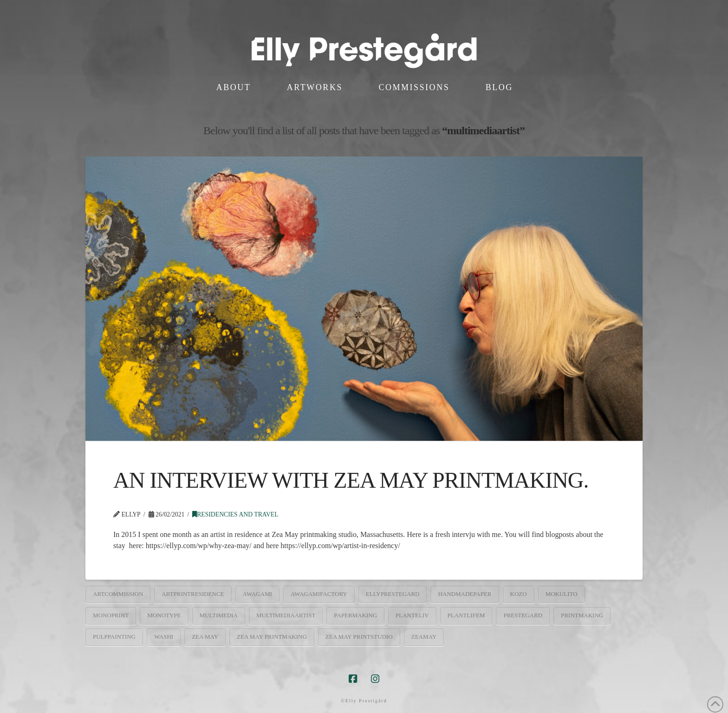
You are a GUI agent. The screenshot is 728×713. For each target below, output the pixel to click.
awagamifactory (319, 594)
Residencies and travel (235, 514)
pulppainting (114, 637)
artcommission (118, 594)
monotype (164, 615)
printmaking (582, 615)
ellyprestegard (393, 594)
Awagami (257, 594)
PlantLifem (466, 615)
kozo (519, 594)
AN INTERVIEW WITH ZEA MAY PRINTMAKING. (351, 480)
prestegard (523, 615)
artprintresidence (193, 594)
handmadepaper (465, 594)
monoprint (111, 615)
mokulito (562, 594)
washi (164, 637)
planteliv (412, 615)
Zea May (205, 637)
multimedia (219, 615)
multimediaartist (286, 615)
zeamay (424, 637)
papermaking (355, 615)
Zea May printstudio (359, 637)
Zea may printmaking (272, 637)
